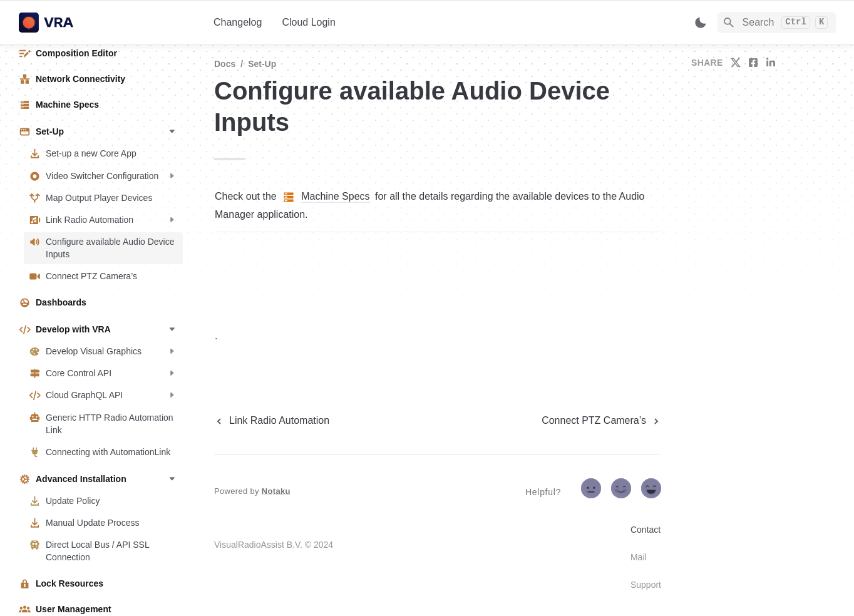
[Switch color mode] (701, 23)
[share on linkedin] (771, 63)
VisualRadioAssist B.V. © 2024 (274, 545)
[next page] (601, 421)
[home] (106, 23)
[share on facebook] (753, 63)
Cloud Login (308, 22)
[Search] (777, 23)
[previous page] (272, 421)
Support (646, 585)
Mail (639, 557)
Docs (225, 64)
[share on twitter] (736, 63)
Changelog (238, 22)
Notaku (276, 491)
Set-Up (262, 64)
